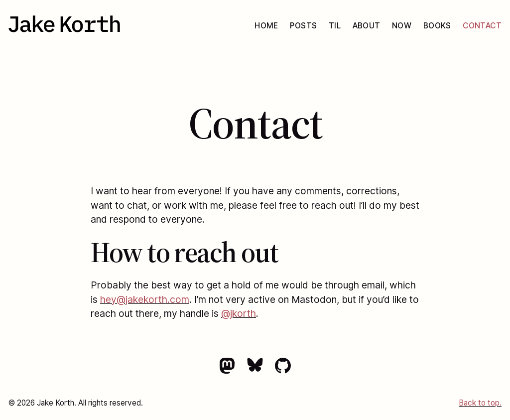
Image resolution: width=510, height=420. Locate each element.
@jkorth (239, 313)
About (367, 26)
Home (266, 26)
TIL (335, 26)
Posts (303, 26)
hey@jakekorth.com (145, 299)
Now (402, 26)
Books (437, 26)
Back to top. (480, 403)
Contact (482, 26)
